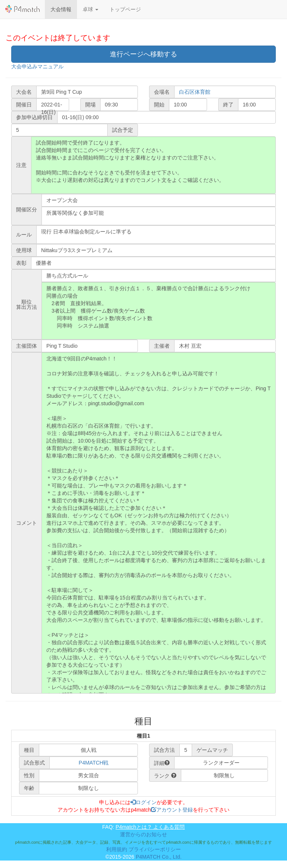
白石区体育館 (195, 92)
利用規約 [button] (117, 849)
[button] (90, 9)
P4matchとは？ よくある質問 (150, 827)
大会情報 (61, 9)
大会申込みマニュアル (37, 66)
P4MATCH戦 (94, 763)
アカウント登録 (172, 810)
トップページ (125, 9)
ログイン (143, 802)
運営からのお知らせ (143, 834)
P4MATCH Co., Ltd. (159, 857)
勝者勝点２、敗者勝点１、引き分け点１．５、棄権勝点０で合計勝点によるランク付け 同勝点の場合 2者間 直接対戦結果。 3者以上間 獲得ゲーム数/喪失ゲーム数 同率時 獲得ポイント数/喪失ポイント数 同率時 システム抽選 (159, 311)
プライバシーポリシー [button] (155, 849)
